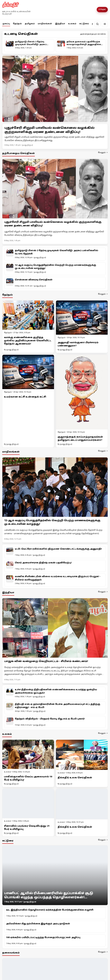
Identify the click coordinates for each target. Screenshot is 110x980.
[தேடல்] (97, 24)
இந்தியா (60, 24)
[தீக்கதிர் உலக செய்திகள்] (82, 755)
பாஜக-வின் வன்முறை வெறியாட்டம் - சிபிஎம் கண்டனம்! (46, 661)
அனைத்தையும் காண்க (93, 34)
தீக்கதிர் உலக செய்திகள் (75, 778)
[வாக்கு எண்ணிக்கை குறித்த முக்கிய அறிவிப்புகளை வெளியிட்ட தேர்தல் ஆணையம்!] (28, 315)
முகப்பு (6, 24)
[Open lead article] (55, 89)
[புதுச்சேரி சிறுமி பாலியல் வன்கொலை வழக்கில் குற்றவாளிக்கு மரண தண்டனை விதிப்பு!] (55, 189)
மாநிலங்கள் (45, 24)
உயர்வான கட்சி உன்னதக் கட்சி (25, 397)
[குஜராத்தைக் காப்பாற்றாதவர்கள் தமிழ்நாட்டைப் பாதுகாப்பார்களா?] (82, 392)
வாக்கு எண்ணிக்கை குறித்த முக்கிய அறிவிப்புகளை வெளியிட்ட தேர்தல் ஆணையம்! (28, 341)
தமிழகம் (30, 24)
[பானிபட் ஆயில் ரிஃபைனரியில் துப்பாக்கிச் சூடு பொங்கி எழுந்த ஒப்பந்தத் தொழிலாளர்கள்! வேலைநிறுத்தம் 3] (55, 875)
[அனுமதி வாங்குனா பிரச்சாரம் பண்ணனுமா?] (82, 318)
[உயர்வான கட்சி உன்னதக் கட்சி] (28, 372)
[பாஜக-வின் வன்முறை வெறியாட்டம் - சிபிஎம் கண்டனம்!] (55, 628)
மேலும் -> (103, 153)
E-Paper (102, 10)
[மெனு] (105, 24)
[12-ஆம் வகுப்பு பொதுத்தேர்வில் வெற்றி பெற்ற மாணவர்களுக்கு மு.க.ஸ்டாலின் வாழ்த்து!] (55, 487)
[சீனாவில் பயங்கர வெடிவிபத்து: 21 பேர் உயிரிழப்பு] (28, 804)
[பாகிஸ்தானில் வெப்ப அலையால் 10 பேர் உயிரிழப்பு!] (28, 754)
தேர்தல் (17, 24)
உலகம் (72, 24)
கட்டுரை (84, 24)
